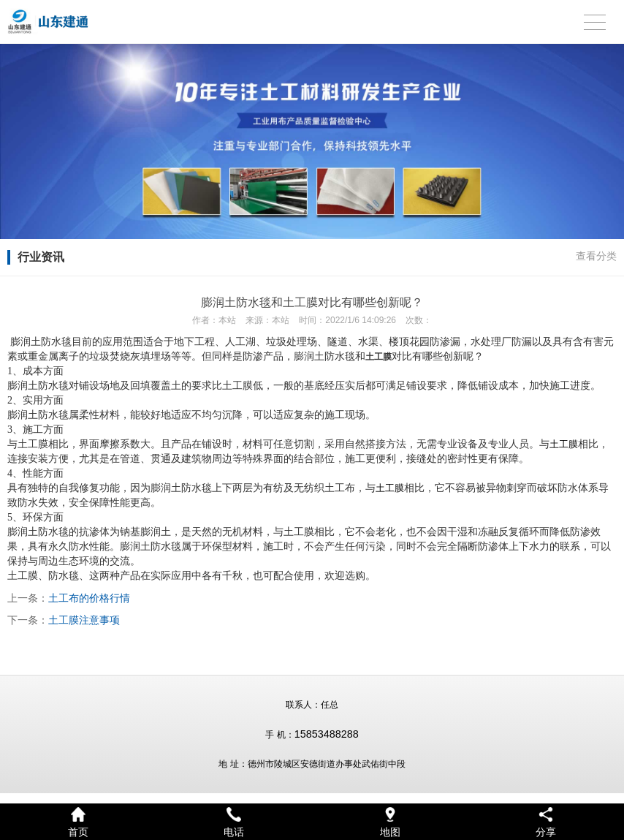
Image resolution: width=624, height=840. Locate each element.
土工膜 (564, 444)
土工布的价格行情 (89, 598)
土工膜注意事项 (84, 620)
